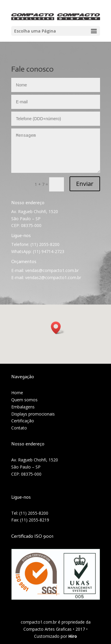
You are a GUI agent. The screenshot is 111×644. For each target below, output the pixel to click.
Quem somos (24, 400)
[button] (58, 328)
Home (17, 393)
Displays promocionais (33, 414)
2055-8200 (38, 513)
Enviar (85, 184)
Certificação (23, 421)
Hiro (73, 636)
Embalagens (23, 407)
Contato (19, 428)
